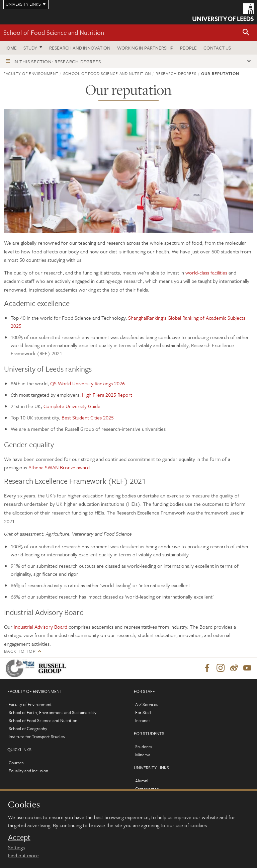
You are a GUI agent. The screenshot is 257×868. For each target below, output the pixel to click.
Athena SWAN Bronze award (59, 467)
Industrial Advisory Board (40, 627)
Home (10, 48)
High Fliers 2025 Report (107, 395)
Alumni (142, 781)
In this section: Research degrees (57, 61)
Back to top (20, 651)
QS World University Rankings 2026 (88, 383)
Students (144, 747)
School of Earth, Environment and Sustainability (53, 713)
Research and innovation (80, 48)
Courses (16, 763)
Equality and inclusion (28, 771)
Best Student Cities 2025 (88, 417)
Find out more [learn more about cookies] (23, 855)
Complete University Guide (72, 406)
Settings (16, 847)
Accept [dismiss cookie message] (19, 837)
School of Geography (28, 729)
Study (30, 48)
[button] (246, 33)
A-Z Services (147, 705)
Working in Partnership (145, 48)
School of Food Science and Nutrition (54, 32)
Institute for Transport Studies (37, 737)
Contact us (217, 48)
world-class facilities (207, 272)
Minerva (143, 755)
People (188, 48)
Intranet (143, 721)
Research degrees (176, 73)
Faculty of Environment (31, 73)
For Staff (143, 713)
